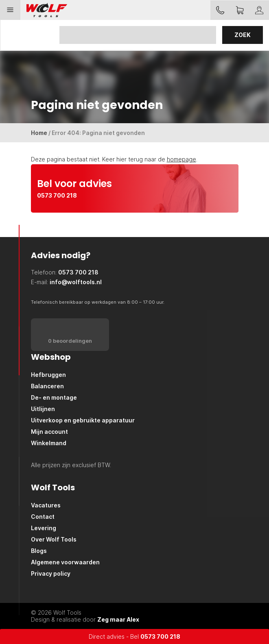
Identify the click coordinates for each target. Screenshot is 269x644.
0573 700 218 (160, 636)
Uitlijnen (43, 409)
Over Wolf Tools (54, 539)
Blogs (39, 551)
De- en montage (54, 397)
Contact (43, 517)
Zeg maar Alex (118, 619)
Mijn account (49, 432)
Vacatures (46, 505)
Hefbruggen (48, 375)
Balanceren (47, 386)
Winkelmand (49, 443)
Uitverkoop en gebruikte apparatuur (83, 420)
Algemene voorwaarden (65, 562)
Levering (44, 528)
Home (39, 133)
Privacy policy (51, 573)
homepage (182, 159)
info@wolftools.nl (76, 282)
